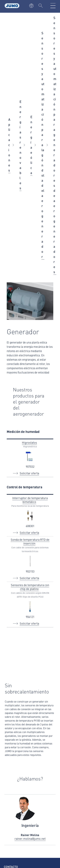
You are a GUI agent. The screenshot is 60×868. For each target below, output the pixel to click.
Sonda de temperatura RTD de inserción (30, 541)
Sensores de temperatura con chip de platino (30, 587)
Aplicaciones (9, 145)
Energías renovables (20, 145)
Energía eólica (31, 145)
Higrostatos (29, 442)
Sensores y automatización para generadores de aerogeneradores (55, 145)
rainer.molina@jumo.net (30, 839)
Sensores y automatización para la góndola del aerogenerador (43, 145)
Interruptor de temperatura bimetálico (30, 500)
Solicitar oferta (29, 473)
